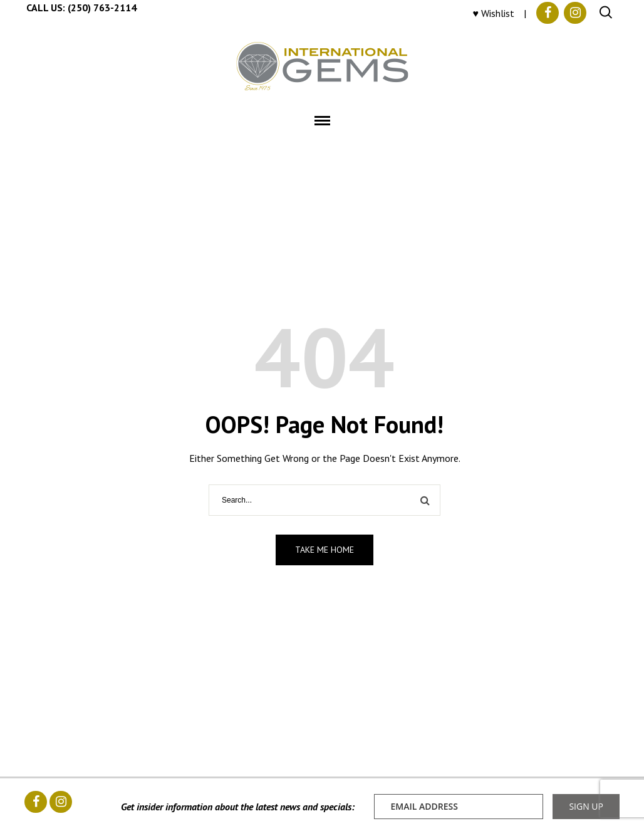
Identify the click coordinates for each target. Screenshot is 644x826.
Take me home (325, 550)
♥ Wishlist (494, 13)
